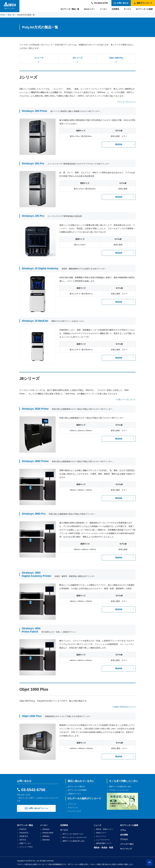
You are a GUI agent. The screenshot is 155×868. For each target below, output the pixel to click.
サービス (127, 9)
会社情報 (124, 834)
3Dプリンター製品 (25, 825)
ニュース (98, 825)
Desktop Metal (48, 832)
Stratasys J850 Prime (35, 461)
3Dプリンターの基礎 (144, 9)
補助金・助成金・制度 (103, 847)
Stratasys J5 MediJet (35, 321)
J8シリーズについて (127, 400)
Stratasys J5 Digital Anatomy (40, 268)
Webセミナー (89, 9)
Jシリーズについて (127, 102)
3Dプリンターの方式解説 (77, 790)
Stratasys (46, 829)
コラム (123, 830)
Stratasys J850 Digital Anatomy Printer (37, 574)
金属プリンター (25, 843)
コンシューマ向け (26, 846)
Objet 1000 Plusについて (125, 707)
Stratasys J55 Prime (34, 111)
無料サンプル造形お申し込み (120, 786)
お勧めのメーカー (75, 794)
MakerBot (46, 839)
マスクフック (73, 807)
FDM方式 (23, 829)
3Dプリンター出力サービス (73, 833)
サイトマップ (126, 848)
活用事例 (115, 9)
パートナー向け (127, 844)
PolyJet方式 (24, 832)
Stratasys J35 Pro (33, 216)
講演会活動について (104, 843)
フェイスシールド (75, 811)
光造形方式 (24, 836)
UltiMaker (46, 836)
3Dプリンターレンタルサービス (75, 837)
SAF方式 (23, 839)
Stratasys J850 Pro (34, 514)
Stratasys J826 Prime (35, 409)
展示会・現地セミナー (105, 829)
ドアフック (72, 804)
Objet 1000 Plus (32, 716)
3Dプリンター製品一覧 (70, 9)
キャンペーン (101, 836)
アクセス (124, 839)
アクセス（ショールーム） (119, 790)
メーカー (103, 9)
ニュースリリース (103, 839)
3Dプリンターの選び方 (77, 786)
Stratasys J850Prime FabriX (31, 630)
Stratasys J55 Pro (33, 163)
